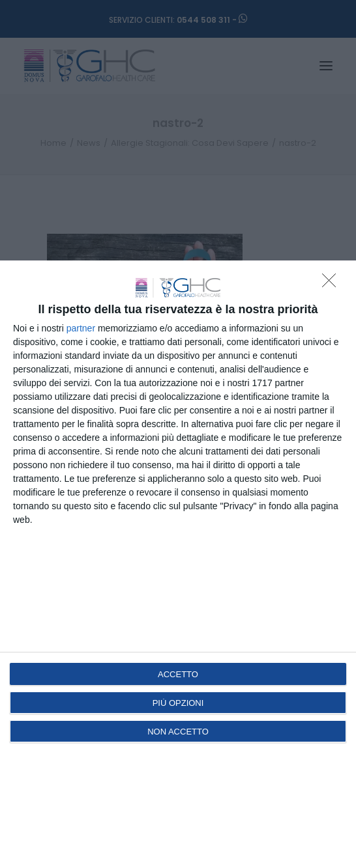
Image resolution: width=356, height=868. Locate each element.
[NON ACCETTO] (333, 284)
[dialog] (178, 564)
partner (81, 328)
